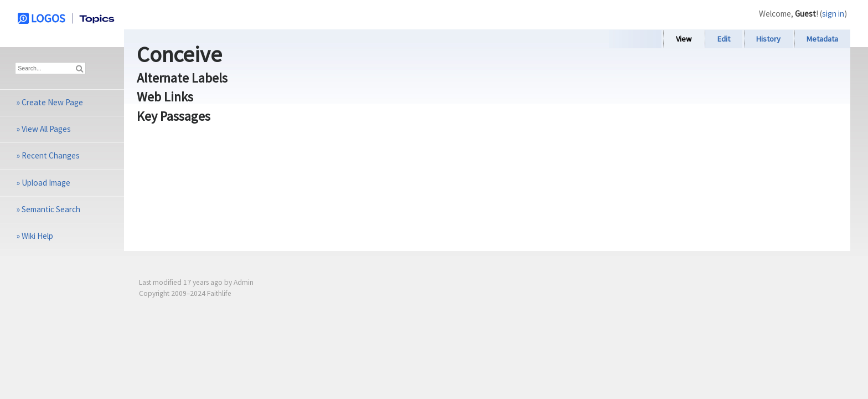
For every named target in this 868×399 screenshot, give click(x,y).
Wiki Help (37, 236)
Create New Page (52, 102)
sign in (833, 14)
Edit (724, 39)
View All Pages (46, 129)
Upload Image (46, 183)
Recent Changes (51, 155)
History (768, 39)
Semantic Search (51, 209)
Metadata (822, 39)
